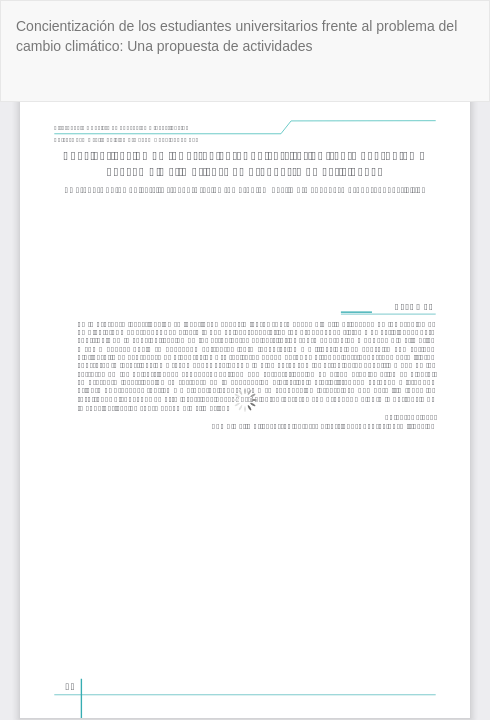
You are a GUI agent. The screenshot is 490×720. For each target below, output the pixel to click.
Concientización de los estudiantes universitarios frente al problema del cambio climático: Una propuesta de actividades (236, 36)
